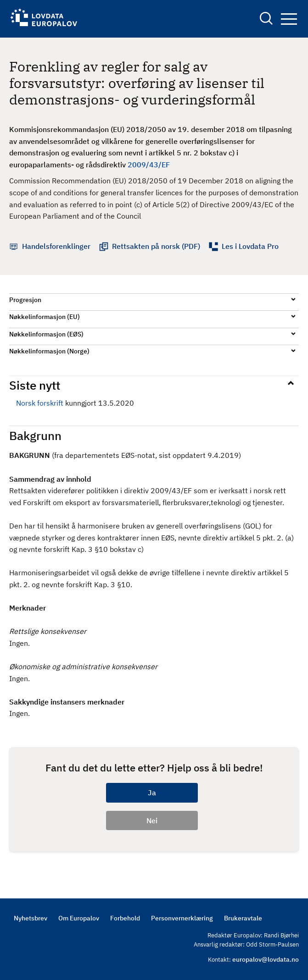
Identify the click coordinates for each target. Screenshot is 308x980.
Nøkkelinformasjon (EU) (45, 317)
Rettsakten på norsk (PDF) (156, 246)
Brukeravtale (243, 918)
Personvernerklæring (182, 918)
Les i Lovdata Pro (250, 246)
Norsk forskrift (40, 403)
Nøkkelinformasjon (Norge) (49, 351)
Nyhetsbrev (31, 918)
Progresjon (25, 300)
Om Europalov (79, 918)
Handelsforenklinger (56, 246)
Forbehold (125, 918)
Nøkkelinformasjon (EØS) (46, 334)
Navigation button (289, 19)
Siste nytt (35, 385)
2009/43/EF (149, 165)
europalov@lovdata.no (266, 959)
